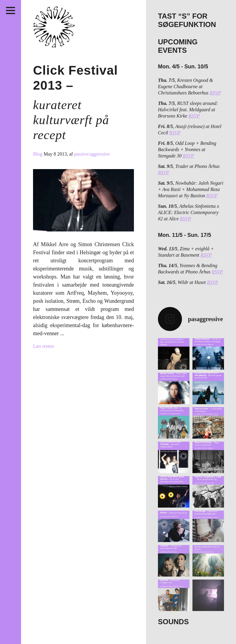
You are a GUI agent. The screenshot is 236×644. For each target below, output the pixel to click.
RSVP (215, 93)
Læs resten (43, 346)
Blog (38, 154)
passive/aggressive (92, 154)
